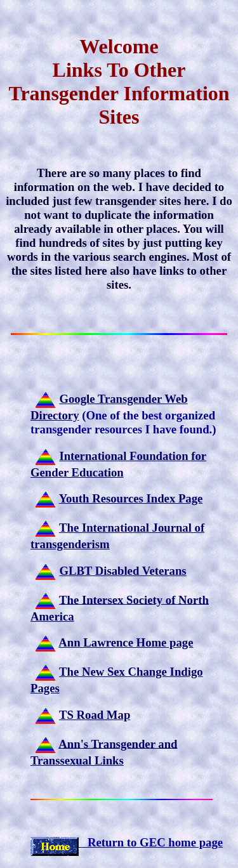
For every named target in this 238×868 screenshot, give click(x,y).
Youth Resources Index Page (131, 498)
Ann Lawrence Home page (126, 642)
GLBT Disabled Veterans (122, 571)
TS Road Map (95, 715)
